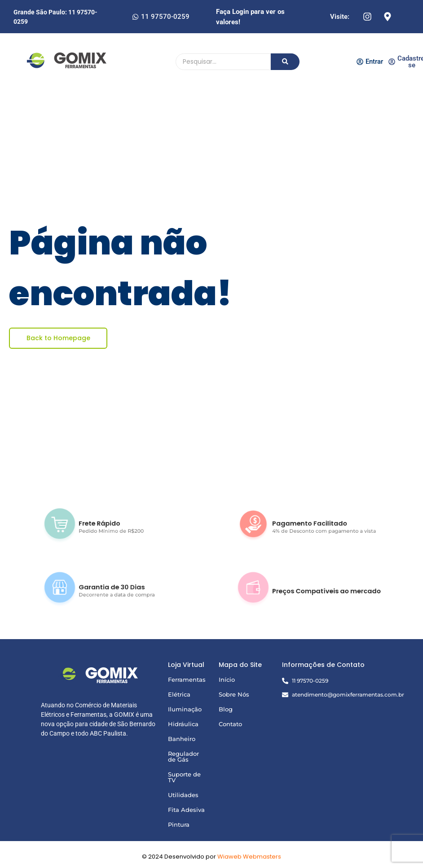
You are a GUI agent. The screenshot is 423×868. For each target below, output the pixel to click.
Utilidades (183, 795)
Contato (230, 724)
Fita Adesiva (186, 810)
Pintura (179, 824)
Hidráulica (183, 724)
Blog (226, 709)
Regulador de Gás (183, 756)
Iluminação (185, 709)
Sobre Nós (234, 694)
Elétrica (179, 694)
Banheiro (182, 739)
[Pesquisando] (223, 62)
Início (227, 679)
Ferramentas (187, 679)
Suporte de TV (184, 777)
